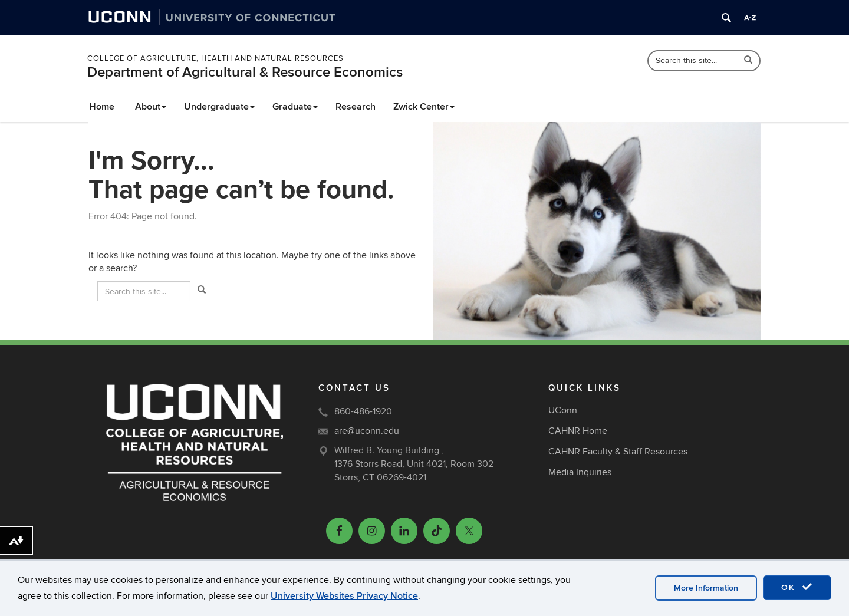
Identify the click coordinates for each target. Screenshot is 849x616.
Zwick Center (424, 107)
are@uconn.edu (367, 431)
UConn (563, 410)
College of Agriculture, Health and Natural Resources (215, 58)
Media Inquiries (580, 472)
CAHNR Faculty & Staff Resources (618, 452)
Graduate (295, 107)
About (151, 107)
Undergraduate (219, 107)
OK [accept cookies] (797, 587)
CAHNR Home (578, 431)
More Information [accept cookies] (706, 588)
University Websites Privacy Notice (344, 596)
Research (356, 107)
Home (102, 107)
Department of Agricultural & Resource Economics (245, 72)
